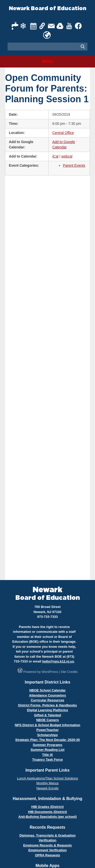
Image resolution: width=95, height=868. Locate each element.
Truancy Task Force (48, 760)
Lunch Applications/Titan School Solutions (48, 778)
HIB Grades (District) (48, 807)
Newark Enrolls (48, 788)
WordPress (50, 672)
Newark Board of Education (48, 8)
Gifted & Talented (48, 715)
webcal (67, 156)
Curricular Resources (47, 700)
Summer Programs (47, 745)
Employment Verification (48, 850)
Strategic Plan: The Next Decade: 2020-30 (48, 740)
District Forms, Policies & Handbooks (48, 705)
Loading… (48, 377)
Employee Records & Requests (47, 845)
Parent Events (74, 165)
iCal (55, 156)
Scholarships (48, 735)
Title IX (47, 755)
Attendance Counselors (48, 695)
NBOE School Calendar (48, 690)
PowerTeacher (48, 730)
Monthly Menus (47, 783)
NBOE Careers (48, 720)
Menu (48, 61)
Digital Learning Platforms (48, 710)
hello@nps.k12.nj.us (58, 661)
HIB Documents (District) (48, 812)
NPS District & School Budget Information (48, 725)
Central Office (63, 133)
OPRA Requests (48, 855)
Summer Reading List (48, 750)
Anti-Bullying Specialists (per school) (47, 817)
